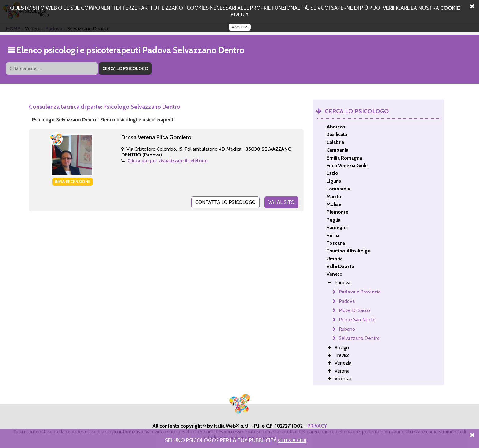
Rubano (347, 329)
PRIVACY (317, 426)
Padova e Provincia (360, 292)
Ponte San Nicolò (357, 319)
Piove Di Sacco (354, 310)
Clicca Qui (292, 440)
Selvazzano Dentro (359, 338)
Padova (347, 301)
